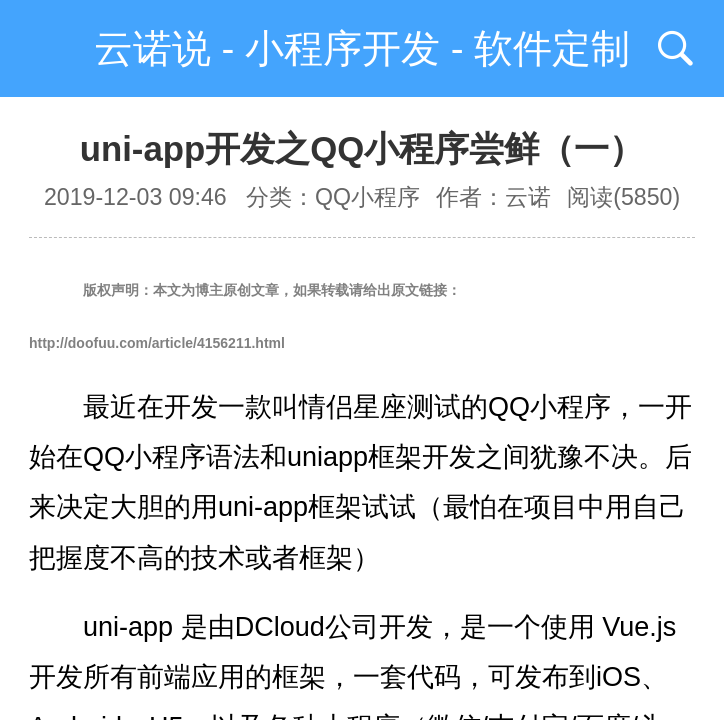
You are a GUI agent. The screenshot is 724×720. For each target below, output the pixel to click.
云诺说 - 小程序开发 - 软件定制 (362, 48)
